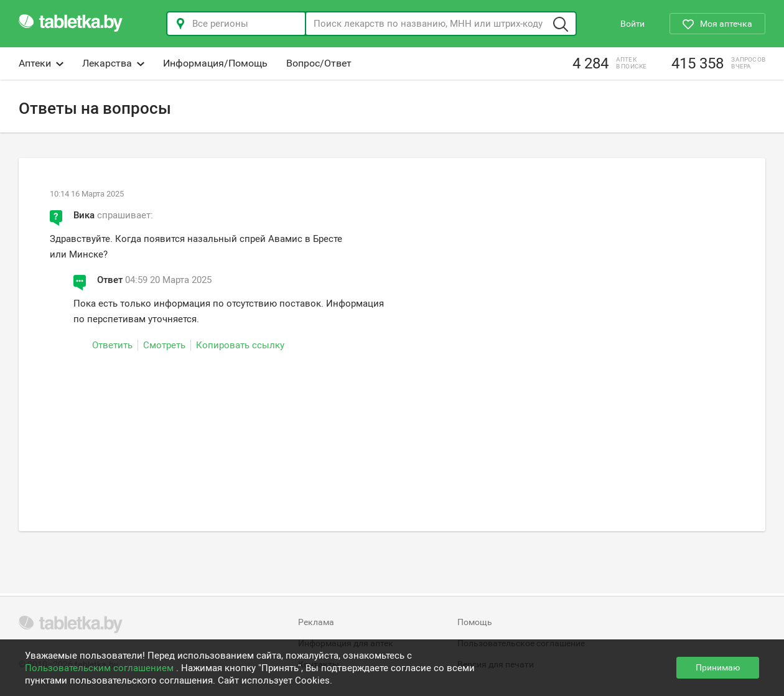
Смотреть (164, 345)
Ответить (112, 345)
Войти (632, 24)
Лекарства (113, 63)
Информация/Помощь (215, 63)
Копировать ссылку (240, 345)
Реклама (316, 622)
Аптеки (41, 63)
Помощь (475, 622)
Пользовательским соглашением (100, 668)
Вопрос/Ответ (319, 63)
